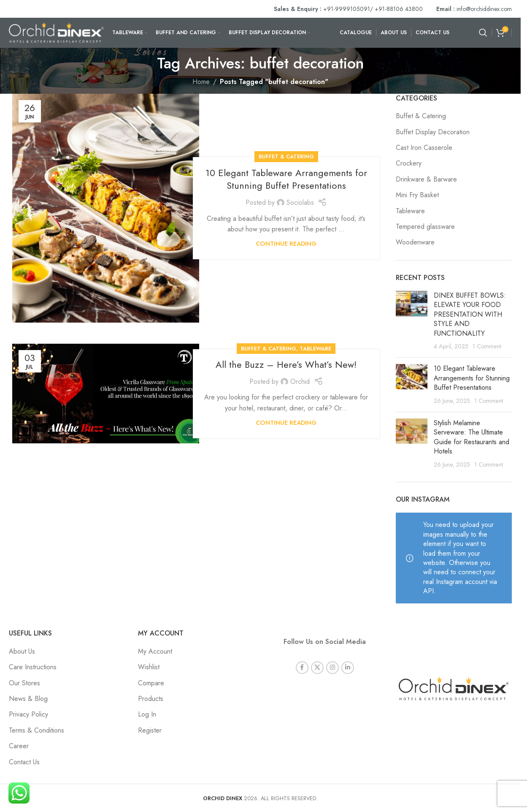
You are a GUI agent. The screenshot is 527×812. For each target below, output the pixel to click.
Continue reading (286, 244)
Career (19, 746)
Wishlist (149, 667)
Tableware (315, 349)
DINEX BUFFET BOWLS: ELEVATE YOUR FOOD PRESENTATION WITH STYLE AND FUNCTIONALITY (470, 314)
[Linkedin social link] (348, 659)
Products (151, 699)
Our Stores (24, 683)
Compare (151, 683)
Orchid (300, 382)
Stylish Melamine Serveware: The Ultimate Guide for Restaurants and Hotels (472, 437)
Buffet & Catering (286, 156)
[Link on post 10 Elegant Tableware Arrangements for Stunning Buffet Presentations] (106, 208)
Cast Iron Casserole (424, 148)
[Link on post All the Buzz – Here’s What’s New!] (106, 394)
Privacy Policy (28, 714)
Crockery (409, 163)
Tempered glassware (425, 227)
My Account (155, 651)
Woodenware (415, 242)
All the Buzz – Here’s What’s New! (286, 364)
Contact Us (24, 762)
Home (201, 82)
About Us (22, 651)
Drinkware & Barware (426, 179)
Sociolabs (300, 202)
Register (150, 730)
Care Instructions (33, 667)
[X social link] (317, 659)
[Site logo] (56, 32)
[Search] (483, 33)
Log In (147, 714)
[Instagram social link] (332, 659)
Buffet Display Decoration (433, 132)
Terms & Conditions (36, 730)
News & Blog (28, 699)
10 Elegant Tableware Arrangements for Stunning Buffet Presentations (286, 179)
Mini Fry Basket (417, 195)
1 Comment (487, 346)
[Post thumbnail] (412, 321)
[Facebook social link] (302, 659)
